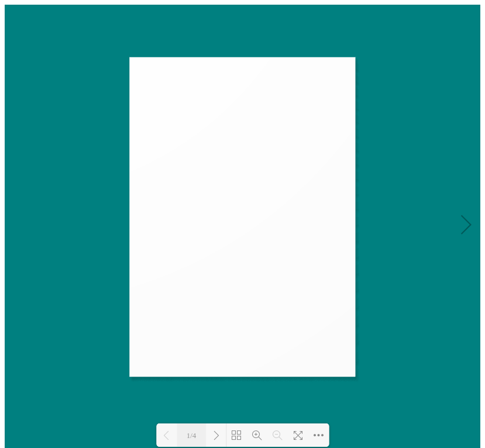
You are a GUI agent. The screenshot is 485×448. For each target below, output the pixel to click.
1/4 (192, 435)
